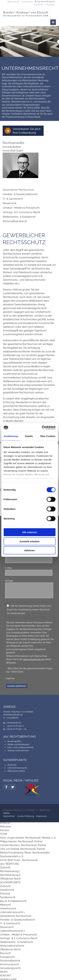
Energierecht (7, 957)
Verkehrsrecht (8, 909)
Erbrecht (5, 894)
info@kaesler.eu (14, 723)
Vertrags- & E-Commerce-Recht (21, 212)
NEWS (4, 972)
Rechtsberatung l (10, 871)
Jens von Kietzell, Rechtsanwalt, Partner (23, 849)
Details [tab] (29, 436)
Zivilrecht (12, 765)
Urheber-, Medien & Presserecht (21, 208)
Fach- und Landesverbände (21, 747)
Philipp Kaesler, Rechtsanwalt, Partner (21, 841)
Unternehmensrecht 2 (12, 931)
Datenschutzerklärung (34, 659)
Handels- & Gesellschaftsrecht (20, 194)
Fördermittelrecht (10, 961)
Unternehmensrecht (17, 768)
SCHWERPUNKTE (10, 882)
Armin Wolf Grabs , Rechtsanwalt (19, 860)
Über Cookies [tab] (48, 436)
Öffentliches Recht (16, 771)
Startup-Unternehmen (18, 750)
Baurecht (5, 953)
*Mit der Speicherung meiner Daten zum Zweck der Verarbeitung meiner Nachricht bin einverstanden (29, 610)
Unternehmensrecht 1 (12, 912)
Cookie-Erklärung (26, 816)
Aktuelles (50, 5)
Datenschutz (13, 2)
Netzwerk (5, 827)
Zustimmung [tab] (11, 436)
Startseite (38, 5)
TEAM (4, 834)
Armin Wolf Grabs (13, 151)
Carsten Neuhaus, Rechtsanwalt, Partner (23, 845)
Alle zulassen (29, 532)
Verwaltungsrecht (10, 968)
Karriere (5, 830)
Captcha (10, 678)
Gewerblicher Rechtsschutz (18, 190)
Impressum (27, 2)
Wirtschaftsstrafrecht (15, 221)
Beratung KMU (14, 741)
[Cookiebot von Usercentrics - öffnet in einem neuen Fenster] (42, 428)
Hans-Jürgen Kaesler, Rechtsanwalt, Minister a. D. (28, 838)
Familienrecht (8, 897)
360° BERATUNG (10, 864)
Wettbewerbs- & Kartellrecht (19, 217)
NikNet (6, 813)
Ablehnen (29, 550)
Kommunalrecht (9, 964)
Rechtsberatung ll (10, 875)
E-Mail (9, 568)
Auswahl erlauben (29, 541)
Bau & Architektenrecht (13, 901)
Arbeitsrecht (7, 890)
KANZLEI (5, 823)
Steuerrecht (9, 203)
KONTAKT (6, 976)
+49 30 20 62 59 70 (46, 1)
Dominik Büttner (12, 147)
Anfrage (10, 581)
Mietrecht (5, 905)
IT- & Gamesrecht (13, 199)
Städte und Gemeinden (18, 744)
